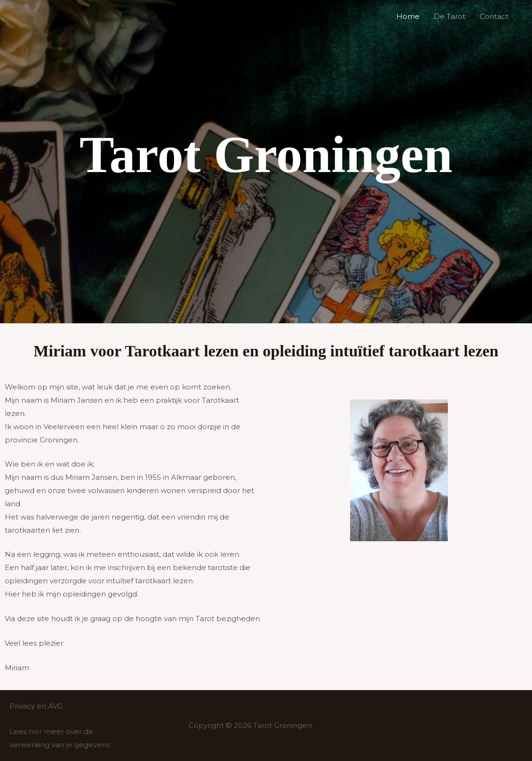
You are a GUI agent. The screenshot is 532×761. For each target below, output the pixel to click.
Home (408, 16)
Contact (494, 16)
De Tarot (450, 16)
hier (35, 731)
